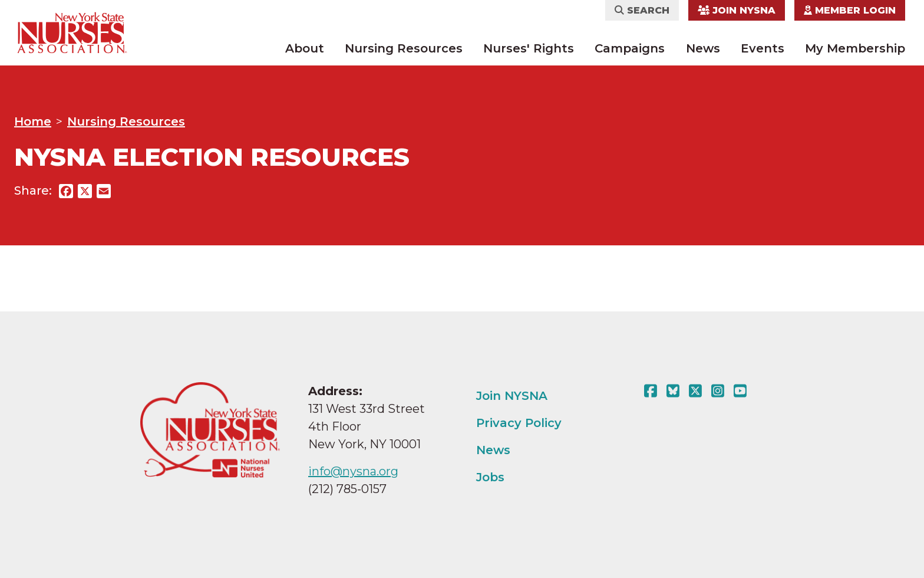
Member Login (850, 10)
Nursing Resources (404, 48)
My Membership (855, 48)
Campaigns (630, 48)
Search (642, 10)
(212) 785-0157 (347, 489)
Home (33, 121)
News (703, 48)
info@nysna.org (353, 471)
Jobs (490, 477)
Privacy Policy (519, 423)
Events (763, 48)
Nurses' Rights (529, 48)
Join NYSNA (737, 10)
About (305, 48)
